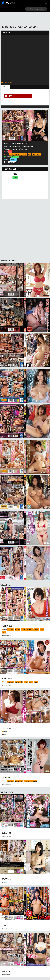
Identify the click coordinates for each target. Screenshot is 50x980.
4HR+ (42, 630)
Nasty (23, 630)
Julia (10, 152)
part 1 (9, 96)
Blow (11, 154)
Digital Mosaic (37, 154)
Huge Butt (34, 781)
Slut (30, 154)
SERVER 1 (6, 87)
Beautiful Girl (19, 781)
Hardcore (30, 630)
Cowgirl (36, 630)
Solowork (18, 154)
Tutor (4, 632)
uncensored (12, 162)
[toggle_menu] (46, 3)
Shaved (27, 781)
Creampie (11, 630)
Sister (31, 682)
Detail (15, 177)
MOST (9, 3)
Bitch (36, 682)
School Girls (19, 682)
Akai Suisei (15, 157)
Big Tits (24, 154)
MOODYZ (13, 160)
